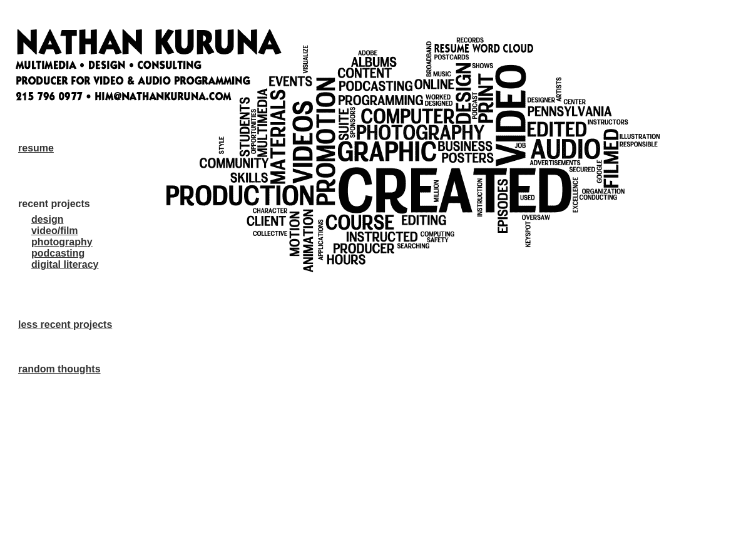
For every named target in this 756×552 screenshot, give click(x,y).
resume (36, 148)
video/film (55, 231)
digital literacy (65, 264)
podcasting (58, 253)
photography (62, 242)
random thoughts (59, 369)
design (48, 219)
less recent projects (65, 325)
